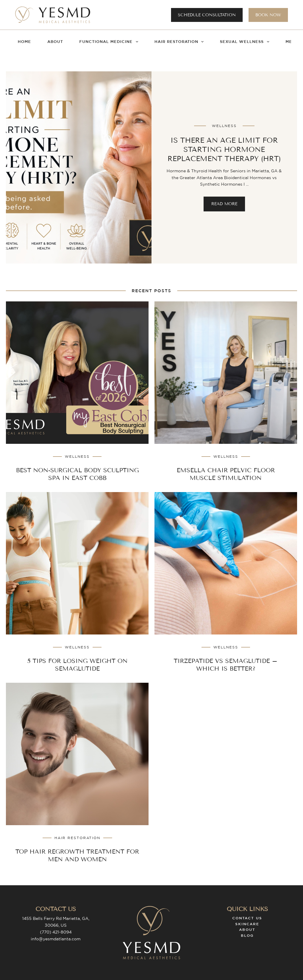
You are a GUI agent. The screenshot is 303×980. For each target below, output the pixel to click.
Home (24, 42)
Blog (247, 935)
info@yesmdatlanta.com (56, 939)
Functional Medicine (110, 42)
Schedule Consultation (207, 15)
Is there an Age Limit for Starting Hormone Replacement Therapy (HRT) (224, 149)
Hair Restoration (180, 42)
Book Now (268, 15)
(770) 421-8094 (56, 932)
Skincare (247, 924)
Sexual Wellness (246, 42)
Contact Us (247, 918)
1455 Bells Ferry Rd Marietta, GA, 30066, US (56, 922)
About (55, 42)
